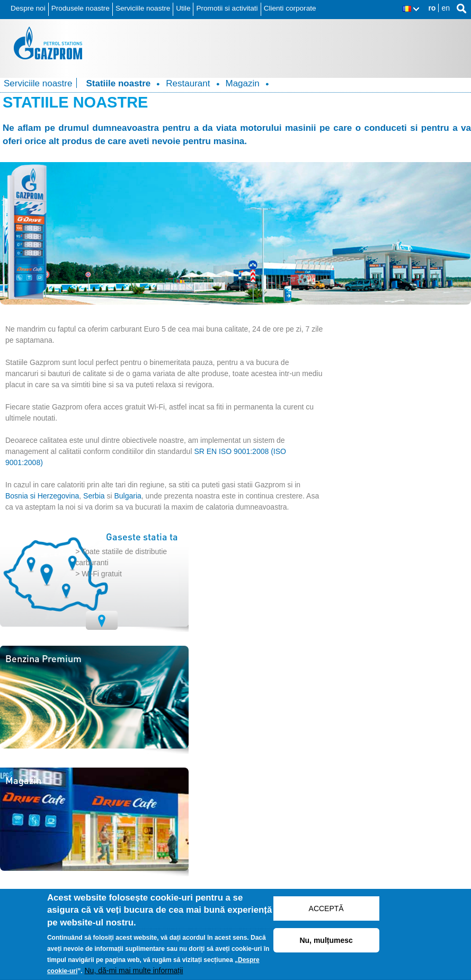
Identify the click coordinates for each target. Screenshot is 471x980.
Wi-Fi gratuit (101, 574)
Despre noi (28, 8)
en (446, 8)
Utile (183, 8)
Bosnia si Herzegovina (42, 496)
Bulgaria (127, 496)
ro (432, 8)
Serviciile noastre (143, 8)
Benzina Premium (43, 658)
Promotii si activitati (227, 8)
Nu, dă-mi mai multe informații (134, 974)
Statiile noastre (118, 83)
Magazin (243, 83)
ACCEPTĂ (326, 912)
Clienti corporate (290, 8)
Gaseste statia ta (142, 537)
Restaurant (188, 83)
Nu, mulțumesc (326, 943)
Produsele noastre (81, 8)
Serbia (94, 496)
